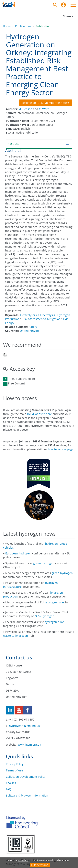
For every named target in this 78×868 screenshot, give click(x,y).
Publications (23, 26)
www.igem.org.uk (29, 745)
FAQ (9, 789)
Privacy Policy (15, 764)
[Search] (55, 5)
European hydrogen (18, 553)
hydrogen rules (54, 602)
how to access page (61, 449)
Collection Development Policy (26, 777)
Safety (33, 327)
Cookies (11, 783)
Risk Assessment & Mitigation (41, 319)
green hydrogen (44, 563)
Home (7, 26)
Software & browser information (27, 795)
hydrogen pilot (54, 622)
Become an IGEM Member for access (45, 103)
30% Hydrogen (45, 616)
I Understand (40, 865)
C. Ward (44, 109)
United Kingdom (31, 331)
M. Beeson (25, 109)
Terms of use (14, 770)
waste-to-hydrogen (16, 636)
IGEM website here (39, 414)
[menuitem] (63, 5)
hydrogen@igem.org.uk (24, 726)
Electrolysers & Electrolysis (38, 315)
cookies (23, 860)
